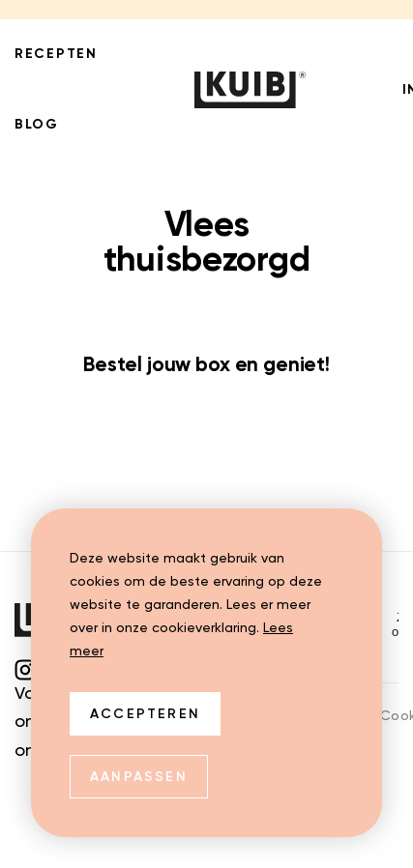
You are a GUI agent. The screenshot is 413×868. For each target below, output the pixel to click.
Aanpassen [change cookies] (139, 777)
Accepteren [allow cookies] (145, 714)
